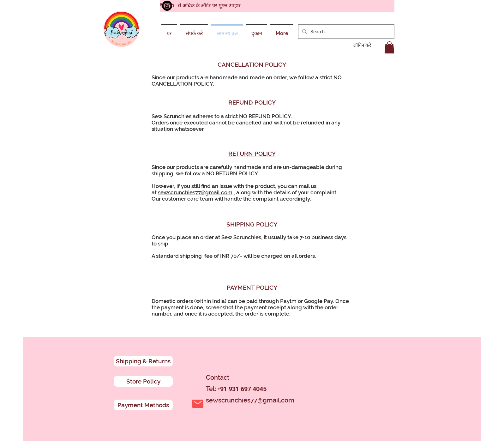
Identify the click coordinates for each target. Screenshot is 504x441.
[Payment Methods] (143, 405)
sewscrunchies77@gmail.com (195, 192)
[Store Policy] (143, 381)
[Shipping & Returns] (143, 361)
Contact (218, 378)
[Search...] (346, 31)
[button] (389, 47)
